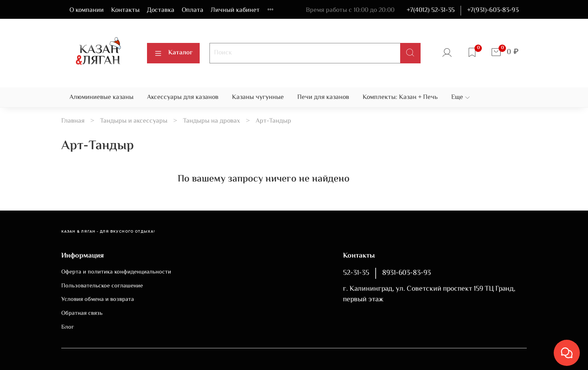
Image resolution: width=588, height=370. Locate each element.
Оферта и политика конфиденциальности (116, 272)
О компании (87, 10)
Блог (68, 327)
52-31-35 (356, 273)
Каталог (173, 53)
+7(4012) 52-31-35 (431, 10)
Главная (73, 121)
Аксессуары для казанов (183, 98)
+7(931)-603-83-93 (493, 10)
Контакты (125, 10)
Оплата (193, 10)
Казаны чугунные (258, 98)
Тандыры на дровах (212, 121)
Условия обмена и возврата (98, 300)
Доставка (161, 10)
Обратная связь (82, 314)
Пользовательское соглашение (102, 286)
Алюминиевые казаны (101, 98)
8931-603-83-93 (406, 273)
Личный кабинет (235, 10)
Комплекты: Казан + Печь (400, 98)
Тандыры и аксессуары (134, 121)
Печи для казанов (323, 98)
